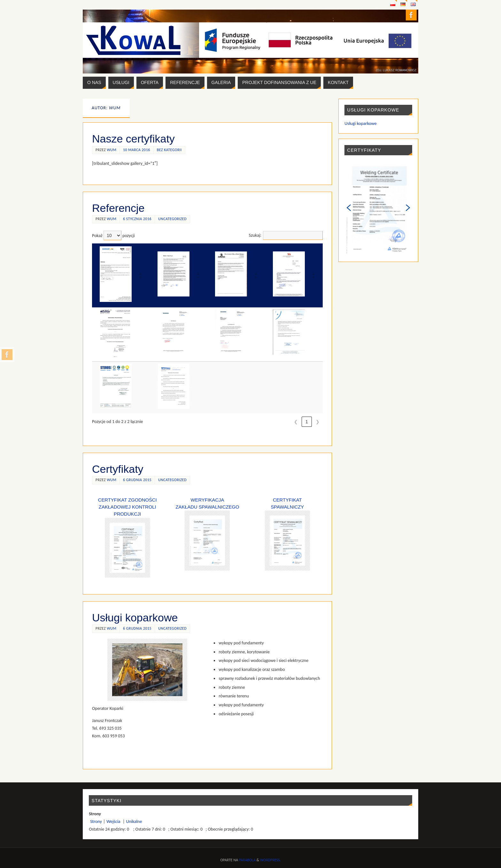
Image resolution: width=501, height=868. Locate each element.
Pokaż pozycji (113, 235)
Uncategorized (172, 219)
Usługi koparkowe (135, 618)
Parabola (247, 860)
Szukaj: (255, 235)
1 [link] (307, 422)
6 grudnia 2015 (137, 480)
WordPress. (270, 860)
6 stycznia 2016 (137, 219)
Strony (96, 822)
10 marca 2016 (137, 150)
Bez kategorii (169, 150)
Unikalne (134, 822)
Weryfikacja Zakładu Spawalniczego (208, 534)
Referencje (118, 208)
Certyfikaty (118, 469)
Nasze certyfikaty (133, 139)
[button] (140, 275)
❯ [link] (318, 422)
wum (112, 150)
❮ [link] (296, 422)
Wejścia (114, 822)
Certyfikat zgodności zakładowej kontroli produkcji (127, 507)
